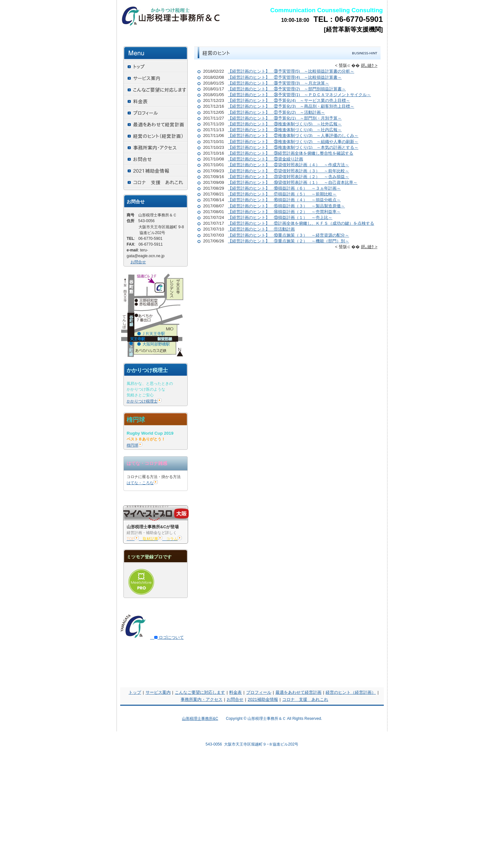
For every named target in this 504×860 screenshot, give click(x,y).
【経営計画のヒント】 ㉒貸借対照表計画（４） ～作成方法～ (288, 165)
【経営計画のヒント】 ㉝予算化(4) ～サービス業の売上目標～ (289, 100)
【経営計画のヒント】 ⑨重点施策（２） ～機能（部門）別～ (288, 241)
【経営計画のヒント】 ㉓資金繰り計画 (265, 159)
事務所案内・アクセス (202, 699)
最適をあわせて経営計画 (298, 692)
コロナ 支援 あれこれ (305, 699)
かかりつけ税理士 (144, 401)
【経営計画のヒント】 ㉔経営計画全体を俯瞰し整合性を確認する (291, 153)
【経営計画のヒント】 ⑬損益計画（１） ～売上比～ (280, 217)
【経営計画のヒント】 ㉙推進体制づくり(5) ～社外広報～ (285, 124)
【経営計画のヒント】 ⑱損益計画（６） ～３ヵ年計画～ (284, 188)
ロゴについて (167, 637)
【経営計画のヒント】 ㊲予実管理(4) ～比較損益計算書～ (285, 77)
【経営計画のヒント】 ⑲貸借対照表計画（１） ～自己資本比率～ (293, 182)
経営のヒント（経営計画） (351, 692)
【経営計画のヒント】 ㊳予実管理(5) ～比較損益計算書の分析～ (291, 71)
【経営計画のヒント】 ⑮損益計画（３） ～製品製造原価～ (286, 206)
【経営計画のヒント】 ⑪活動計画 (261, 229)
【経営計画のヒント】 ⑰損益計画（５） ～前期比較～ (282, 194)
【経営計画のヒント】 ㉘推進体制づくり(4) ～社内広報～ (285, 130)
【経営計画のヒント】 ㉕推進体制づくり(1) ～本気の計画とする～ (293, 147)
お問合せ (138, 262)
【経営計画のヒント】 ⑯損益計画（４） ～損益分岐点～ (284, 200)
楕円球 (135, 445)
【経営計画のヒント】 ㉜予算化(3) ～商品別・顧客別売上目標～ (291, 106)
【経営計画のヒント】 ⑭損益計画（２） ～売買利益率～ (284, 212)
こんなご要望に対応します (200, 692)
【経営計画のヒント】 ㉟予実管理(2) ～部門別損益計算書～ (287, 89)
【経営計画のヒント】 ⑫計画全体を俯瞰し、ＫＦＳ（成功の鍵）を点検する (301, 223)
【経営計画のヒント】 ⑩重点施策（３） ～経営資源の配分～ (288, 235)
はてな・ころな (142, 483)
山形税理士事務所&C (200, 719)
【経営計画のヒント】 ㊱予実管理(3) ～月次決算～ (279, 83)
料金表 (235, 692)
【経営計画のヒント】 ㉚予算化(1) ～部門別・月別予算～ (285, 118)
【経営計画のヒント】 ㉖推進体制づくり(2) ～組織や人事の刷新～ (293, 142)
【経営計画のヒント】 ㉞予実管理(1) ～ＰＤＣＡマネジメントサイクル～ (299, 95)
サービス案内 (158, 692)
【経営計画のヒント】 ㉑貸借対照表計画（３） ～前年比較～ (288, 171)
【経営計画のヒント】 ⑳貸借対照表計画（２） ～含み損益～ (288, 177)
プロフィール (259, 692)
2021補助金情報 (263, 699)
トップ (135, 692)
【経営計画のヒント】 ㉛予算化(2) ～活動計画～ (276, 112)
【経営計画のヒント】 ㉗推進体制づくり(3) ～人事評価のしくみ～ (293, 136)
